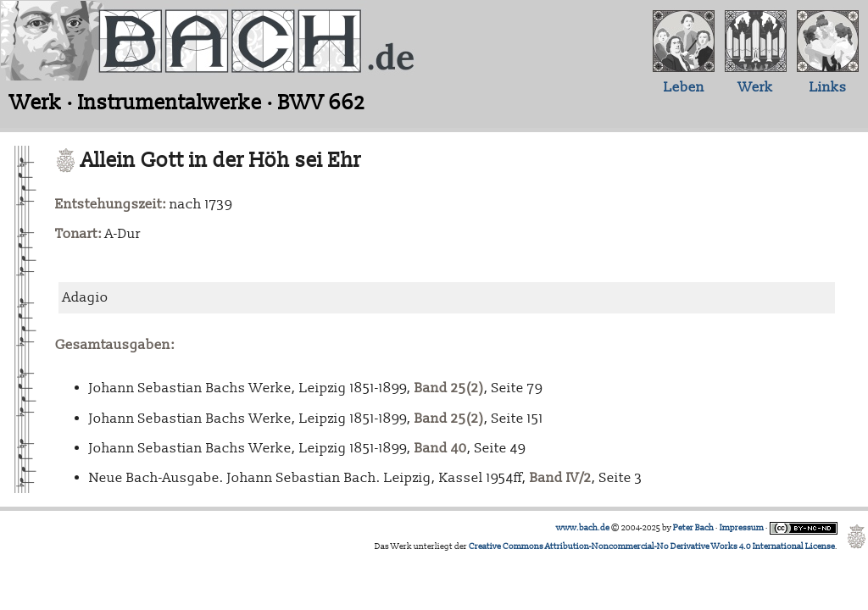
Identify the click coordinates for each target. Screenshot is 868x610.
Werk (756, 87)
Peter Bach (693, 528)
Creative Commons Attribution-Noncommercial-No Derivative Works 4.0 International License (652, 546)
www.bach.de (583, 528)
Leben (684, 87)
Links (828, 87)
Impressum (742, 528)
